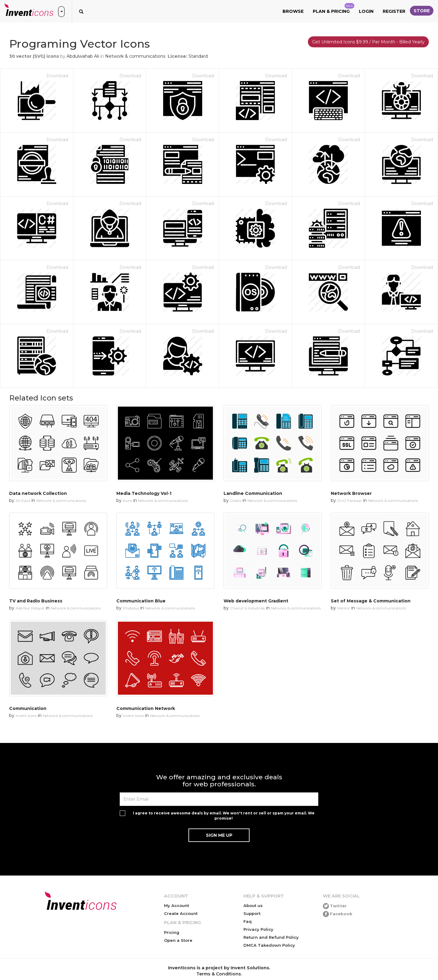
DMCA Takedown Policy (269, 945)
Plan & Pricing (334, 9)
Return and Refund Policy (271, 937)
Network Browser (351, 493)
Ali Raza (23, 501)
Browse (293, 11)
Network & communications (135, 56)
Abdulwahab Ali (83, 56)
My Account (177, 905)
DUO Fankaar (350, 501)
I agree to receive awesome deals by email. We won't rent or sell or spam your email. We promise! (224, 816)
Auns (127, 501)
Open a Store (178, 940)
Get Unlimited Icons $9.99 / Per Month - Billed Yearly (368, 42)
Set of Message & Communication (371, 601)
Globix (236, 501)
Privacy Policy (258, 929)
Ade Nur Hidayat (30, 608)
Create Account (181, 913)
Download (57, 76)
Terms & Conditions (219, 974)
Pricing (172, 932)
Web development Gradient (256, 601)
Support (252, 913)
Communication (28, 708)
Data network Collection (38, 493)
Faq (248, 921)
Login (366, 11)
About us (253, 905)
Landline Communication (253, 493)
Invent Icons (26, 716)
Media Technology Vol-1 (144, 493)
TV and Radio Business (36, 601)
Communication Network (146, 708)
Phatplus (131, 608)
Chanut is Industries (247, 608)
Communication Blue (141, 601)
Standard (198, 56)
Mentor (344, 608)
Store (422, 11)
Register (394, 11)
